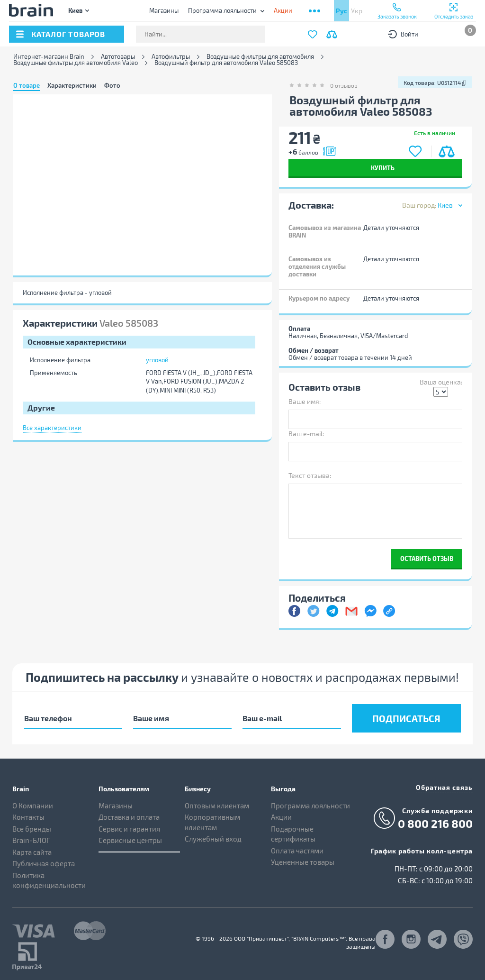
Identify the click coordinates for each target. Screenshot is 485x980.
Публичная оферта (44, 863)
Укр (357, 11)
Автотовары (118, 57)
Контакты (28, 817)
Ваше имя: (305, 401)
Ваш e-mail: (306, 434)
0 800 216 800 (435, 824)
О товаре (27, 85)
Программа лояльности (222, 10)
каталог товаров (68, 34)
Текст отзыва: (310, 475)
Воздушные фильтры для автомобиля (260, 57)
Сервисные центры (130, 840)
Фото (112, 85)
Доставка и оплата (129, 817)
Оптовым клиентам (217, 806)
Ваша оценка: (441, 382)
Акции (281, 817)
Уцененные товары (303, 862)
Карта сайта (32, 852)
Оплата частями (297, 851)
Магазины (164, 10)
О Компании (33, 806)
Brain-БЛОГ (31, 840)
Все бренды (32, 829)
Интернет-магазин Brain (49, 57)
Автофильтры (171, 57)
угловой (157, 360)
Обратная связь (444, 787)
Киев (75, 10)
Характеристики (72, 85)
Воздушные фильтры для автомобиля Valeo (76, 63)
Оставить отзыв (427, 558)
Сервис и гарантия (129, 829)
